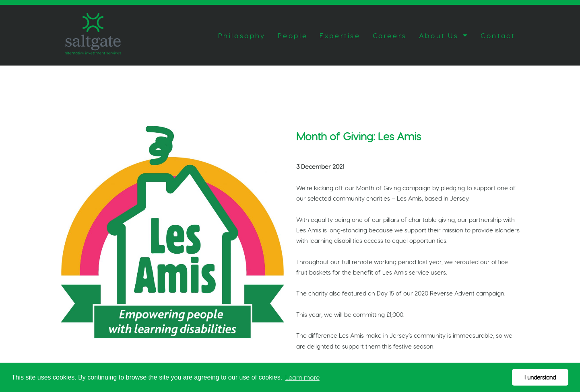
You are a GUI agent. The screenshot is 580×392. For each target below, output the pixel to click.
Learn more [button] (302, 377)
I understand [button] (540, 377)
